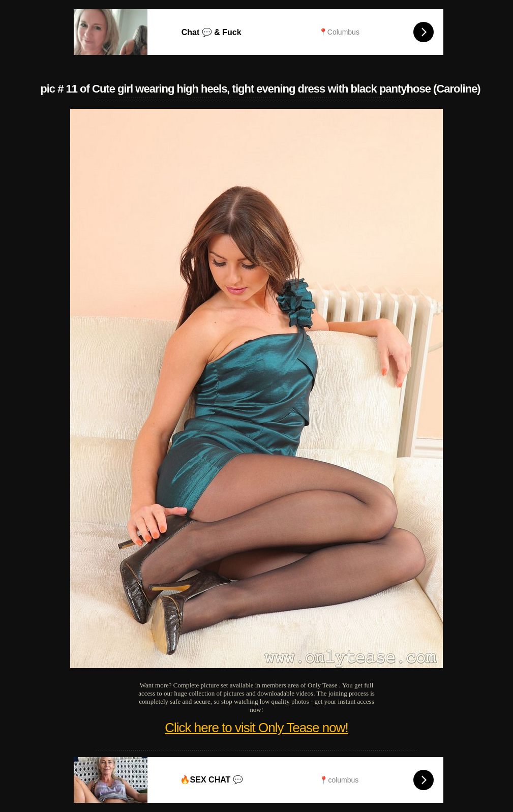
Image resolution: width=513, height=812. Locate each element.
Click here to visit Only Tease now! (256, 728)
